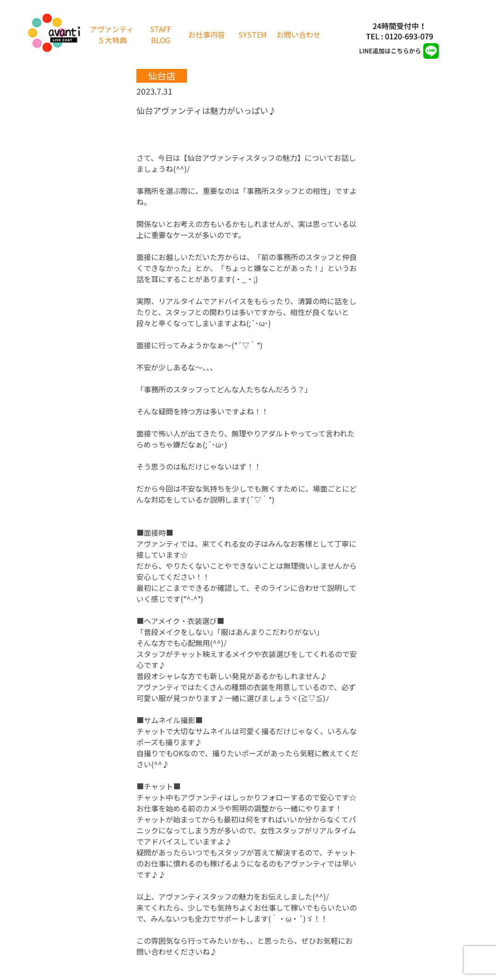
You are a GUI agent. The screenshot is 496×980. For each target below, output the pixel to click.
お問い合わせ (299, 34)
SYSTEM (253, 34)
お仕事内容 (207, 34)
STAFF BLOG (161, 34)
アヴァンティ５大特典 (112, 34)
